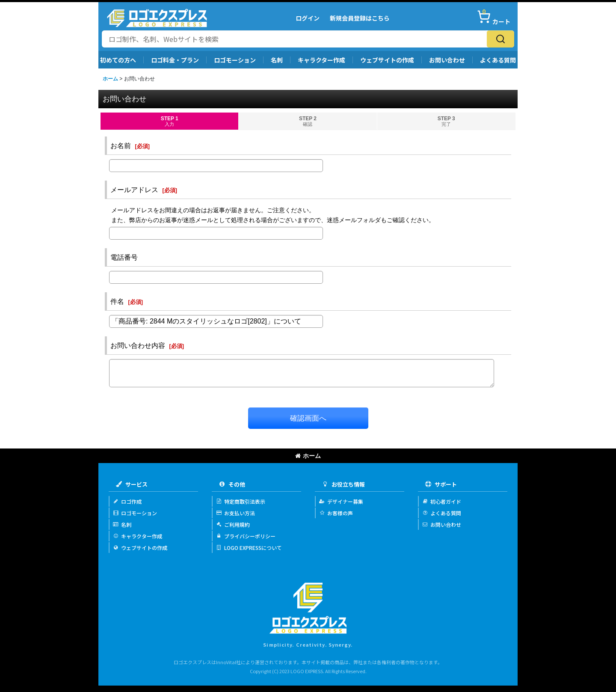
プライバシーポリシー (246, 536)
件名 (117, 301)
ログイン (308, 18)
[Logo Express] (157, 18)
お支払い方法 (235, 513)
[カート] (494, 18)
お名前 (121, 146)
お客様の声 (336, 513)
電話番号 (124, 257)
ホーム (308, 456)
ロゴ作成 (127, 501)
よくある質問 (498, 60)
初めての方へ (118, 60)
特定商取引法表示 (241, 501)
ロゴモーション (235, 60)
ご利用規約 (233, 524)
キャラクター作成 (321, 60)
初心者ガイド (442, 501)
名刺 (277, 60)
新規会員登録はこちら (360, 18)
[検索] (500, 39)
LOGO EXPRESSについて (249, 548)
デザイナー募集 (341, 501)
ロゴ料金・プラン (175, 60)
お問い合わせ (447, 60)
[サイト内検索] (294, 39)
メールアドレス (134, 190)
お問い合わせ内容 (138, 345)
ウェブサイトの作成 (387, 60)
